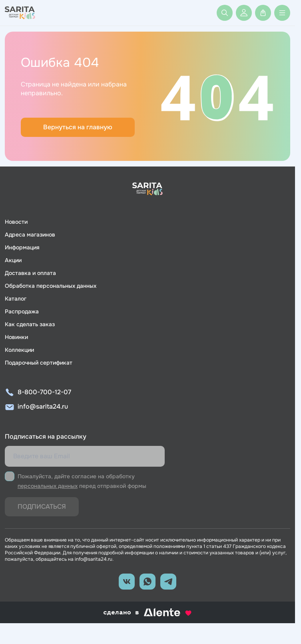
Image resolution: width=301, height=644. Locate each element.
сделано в (148, 612)
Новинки (16, 337)
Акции (13, 260)
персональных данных (48, 486)
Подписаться (42, 507)
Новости (16, 222)
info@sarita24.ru (43, 406)
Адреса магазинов (30, 235)
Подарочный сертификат (39, 363)
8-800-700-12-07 (44, 392)
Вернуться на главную (78, 127)
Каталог (16, 299)
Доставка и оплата (30, 273)
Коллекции (19, 350)
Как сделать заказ (30, 324)
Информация (22, 247)
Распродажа (22, 311)
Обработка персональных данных (51, 286)
